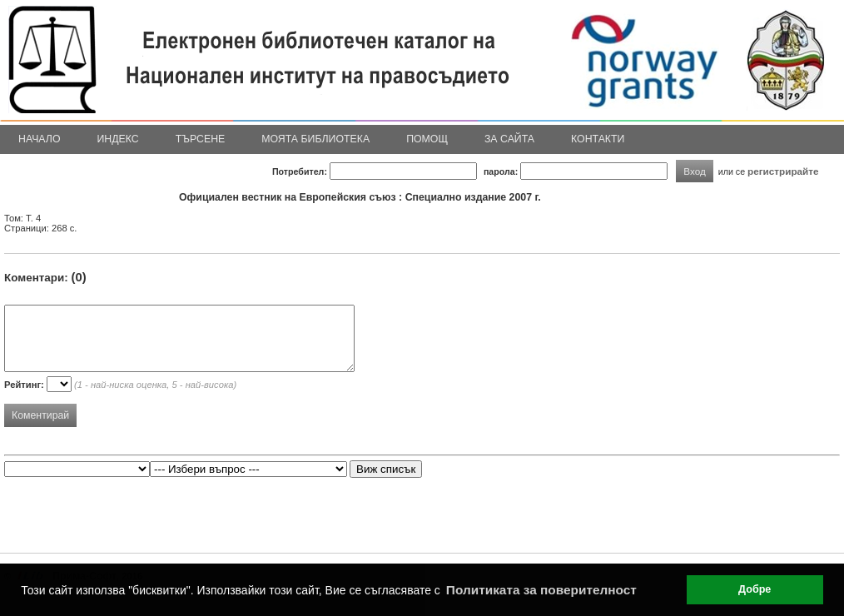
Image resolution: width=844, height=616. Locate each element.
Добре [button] (755, 589)
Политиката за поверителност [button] (541, 590)
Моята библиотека (315, 139)
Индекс (118, 139)
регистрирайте (783, 171)
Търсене (201, 139)
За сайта (509, 139)
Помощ (427, 139)
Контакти (598, 139)
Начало (40, 139)
